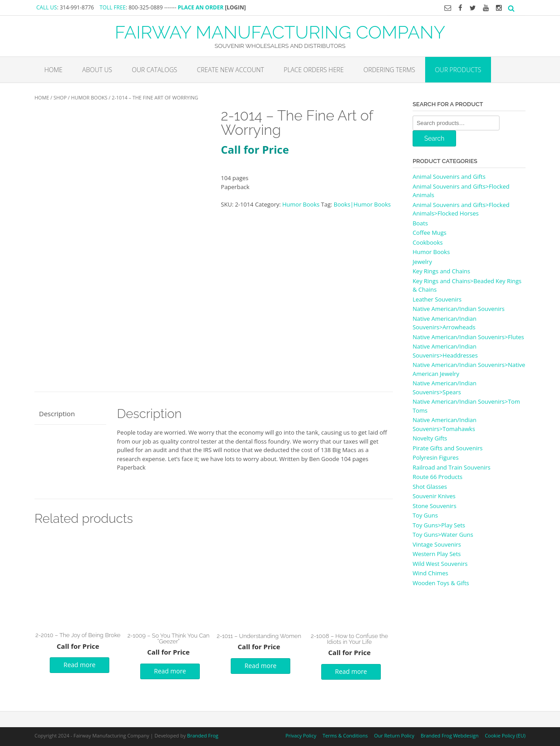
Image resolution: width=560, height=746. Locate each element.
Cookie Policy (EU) (505, 735)
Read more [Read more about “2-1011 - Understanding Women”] (261, 666)
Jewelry (422, 262)
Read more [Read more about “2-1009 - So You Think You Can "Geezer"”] (170, 671)
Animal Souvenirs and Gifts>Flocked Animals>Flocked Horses (461, 209)
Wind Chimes (431, 573)
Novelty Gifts (430, 438)
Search (434, 138)
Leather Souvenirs (437, 299)
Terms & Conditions (345, 735)
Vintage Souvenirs (437, 544)
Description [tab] (57, 414)
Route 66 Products (437, 477)
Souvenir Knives (434, 496)
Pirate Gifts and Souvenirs (448, 448)
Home (54, 70)
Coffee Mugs (430, 233)
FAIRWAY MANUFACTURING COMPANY (280, 31)
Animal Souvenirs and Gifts (449, 177)
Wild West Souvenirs (440, 564)
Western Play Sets (437, 554)
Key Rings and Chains (441, 271)
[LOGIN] (235, 7)
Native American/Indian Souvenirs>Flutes (468, 337)
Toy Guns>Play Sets (439, 525)
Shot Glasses (430, 487)
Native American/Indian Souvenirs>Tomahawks (444, 424)
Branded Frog (203, 735)
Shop (60, 97)
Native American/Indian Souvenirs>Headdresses (445, 351)
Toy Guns (425, 515)
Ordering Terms (389, 70)
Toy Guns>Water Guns (443, 535)
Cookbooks (428, 242)
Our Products (458, 70)
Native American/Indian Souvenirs (459, 309)
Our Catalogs (154, 70)
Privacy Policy (301, 735)
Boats (420, 223)
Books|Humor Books (362, 204)
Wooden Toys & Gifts (441, 583)
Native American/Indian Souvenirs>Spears (444, 388)
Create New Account (230, 70)
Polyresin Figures (436, 457)
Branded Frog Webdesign (450, 735)
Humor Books (89, 97)
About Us (97, 70)
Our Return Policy (394, 735)
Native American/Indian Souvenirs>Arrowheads (444, 323)
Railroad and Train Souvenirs (452, 467)
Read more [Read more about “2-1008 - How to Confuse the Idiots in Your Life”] (351, 671)
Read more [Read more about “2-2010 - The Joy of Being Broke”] (80, 665)
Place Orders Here (314, 70)
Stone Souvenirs (435, 506)
